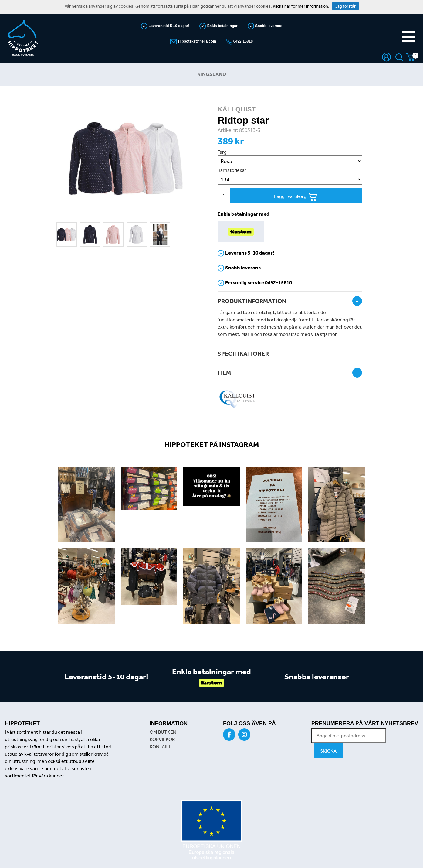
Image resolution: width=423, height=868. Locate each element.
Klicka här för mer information (300, 6)
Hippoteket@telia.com (196, 41)
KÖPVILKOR (162, 739)
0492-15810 (243, 41)
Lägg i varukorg (296, 197)
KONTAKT (160, 747)
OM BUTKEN (163, 732)
